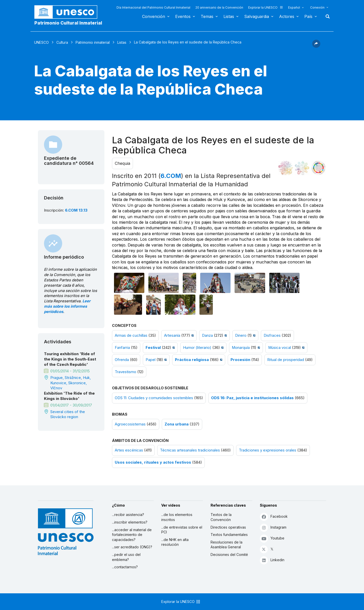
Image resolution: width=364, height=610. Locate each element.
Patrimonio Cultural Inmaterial (68, 23)
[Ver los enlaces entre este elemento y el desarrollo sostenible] (318, 168)
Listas (229, 16)
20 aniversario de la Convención (219, 7)
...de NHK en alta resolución (175, 542)
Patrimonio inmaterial (93, 42)
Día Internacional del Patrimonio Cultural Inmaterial (153, 7)
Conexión (317, 7)
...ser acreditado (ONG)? (132, 547)
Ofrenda (122, 360)
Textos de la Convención (221, 517)
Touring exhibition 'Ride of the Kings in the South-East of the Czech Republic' (70, 359)
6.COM (171, 176)
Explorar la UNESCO (266, 7)
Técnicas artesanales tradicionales (190, 450)
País (308, 16)
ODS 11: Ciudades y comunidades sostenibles (154, 398)
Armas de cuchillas (131, 335)
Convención (154, 16)
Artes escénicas (129, 450)
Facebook (274, 517)
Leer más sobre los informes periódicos (67, 306)
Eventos (183, 16)
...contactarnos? (125, 567)
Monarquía (241, 348)
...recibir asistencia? (128, 515)
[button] (316, 46)
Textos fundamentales (229, 535)
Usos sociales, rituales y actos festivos (153, 462)
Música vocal (280, 348)
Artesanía (172, 335)
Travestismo (126, 372)
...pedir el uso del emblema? (126, 557)
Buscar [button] (326, 16)
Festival (153, 348)
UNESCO (41, 42)
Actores (287, 16)
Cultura (62, 42)
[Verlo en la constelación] (286, 168)
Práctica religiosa (192, 360)
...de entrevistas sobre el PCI (182, 530)
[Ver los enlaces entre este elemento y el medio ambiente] (302, 168)
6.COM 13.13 (76, 210)
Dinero (241, 335)
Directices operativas (228, 527)
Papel (151, 360)
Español (294, 7)
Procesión (240, 360)
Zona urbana (177, 424)
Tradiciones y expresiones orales (268, 450)
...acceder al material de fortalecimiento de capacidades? (132, 535)
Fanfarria (122, 348)
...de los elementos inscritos (177, 517)
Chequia (122, 163)
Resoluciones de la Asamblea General (226, 545)
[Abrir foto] (129, 283)
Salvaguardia (257, 16)
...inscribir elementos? (130, 522)
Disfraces (272, 335)
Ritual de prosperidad (286, 360)
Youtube (272, 538)
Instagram (273, 527)
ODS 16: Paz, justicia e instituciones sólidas (252, 398)
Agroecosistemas (130, 424)
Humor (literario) (197, 348)
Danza (207, 335)
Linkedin (272, 560)
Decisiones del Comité (229, 555)
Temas (207, 16)
